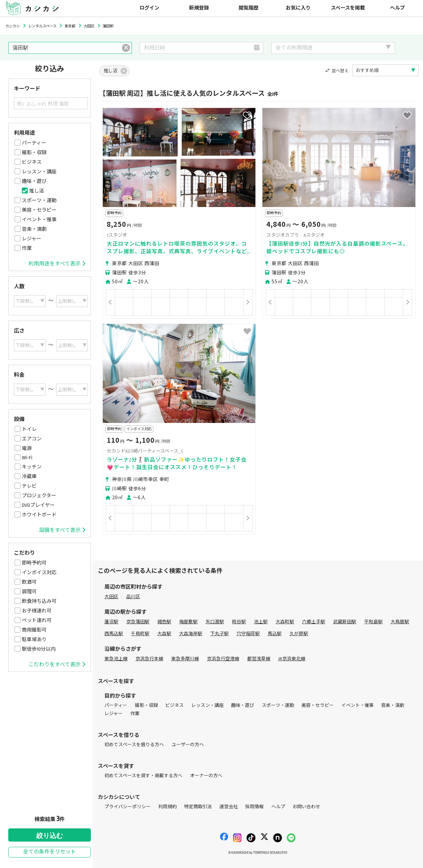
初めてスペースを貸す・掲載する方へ (143, 776)
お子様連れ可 (37, 611)
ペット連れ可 (37, 620)
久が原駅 (299, 634)
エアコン (32, 439)
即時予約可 (34, 563)
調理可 (29, 592)
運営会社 (229, 807)
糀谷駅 (239, 622)
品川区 (133, 597)
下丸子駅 (219, 634)
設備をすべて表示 (62, 530)
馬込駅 (275, 634)
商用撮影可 (34, 630)
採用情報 (254, 807)
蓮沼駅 (111, 622)
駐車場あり (34, 640)
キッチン (32, 467)
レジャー (32, 239)
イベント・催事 (39, 220)
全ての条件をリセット (50, 852)
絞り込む (50, 836)
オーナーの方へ (206, 776)
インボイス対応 (39, 573)
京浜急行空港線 (223, 659)
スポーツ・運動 (39, 200)
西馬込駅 (114, 634)
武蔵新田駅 (345, 622)
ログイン (149, 8)
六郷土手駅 (314, 622)
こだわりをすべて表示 (57, 665)
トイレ (29, 429)
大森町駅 (285, 622)
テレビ (29, 486)
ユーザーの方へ (188, 745)
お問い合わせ (306, 807)
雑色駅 (164, 622)
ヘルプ (397, 8)
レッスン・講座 (39, 172)
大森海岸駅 (191, 634)
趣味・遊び (34, 181)
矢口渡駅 (215, 622)
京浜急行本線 (149, 659)
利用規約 (168, 807)
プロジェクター (39, 496)
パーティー (34, 143)
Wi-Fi (27, 458)
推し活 (37, 191)
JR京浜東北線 (292, 659)
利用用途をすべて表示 (57, 264)
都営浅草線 (259, 659)
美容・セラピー (39, 210)
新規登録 (199, 8)
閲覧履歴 (249, 8)
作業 (27, 248)
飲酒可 (29, 582)
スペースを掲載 (348, 8)
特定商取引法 (198, 807)
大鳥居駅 (400, 622)
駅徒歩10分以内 (39, 649)
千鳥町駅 (140, 634)
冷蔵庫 (29, 476)
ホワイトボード (39, 515)
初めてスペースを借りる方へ (134, 745)
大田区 (111, 597)
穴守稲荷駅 (248, 634)
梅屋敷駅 (188, 622)
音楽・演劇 (34, 229)
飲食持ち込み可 (39, 601)
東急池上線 (116, 659)
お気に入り (298, 8)
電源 (27, 448)
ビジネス (32, 162)
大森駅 (164, 634)
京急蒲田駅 (138, 622)
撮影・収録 (34, 153)
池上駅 (261, 622)
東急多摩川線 (185, 659)
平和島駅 (373, 622)
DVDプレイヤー (38, 505)
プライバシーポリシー (128, 807)
